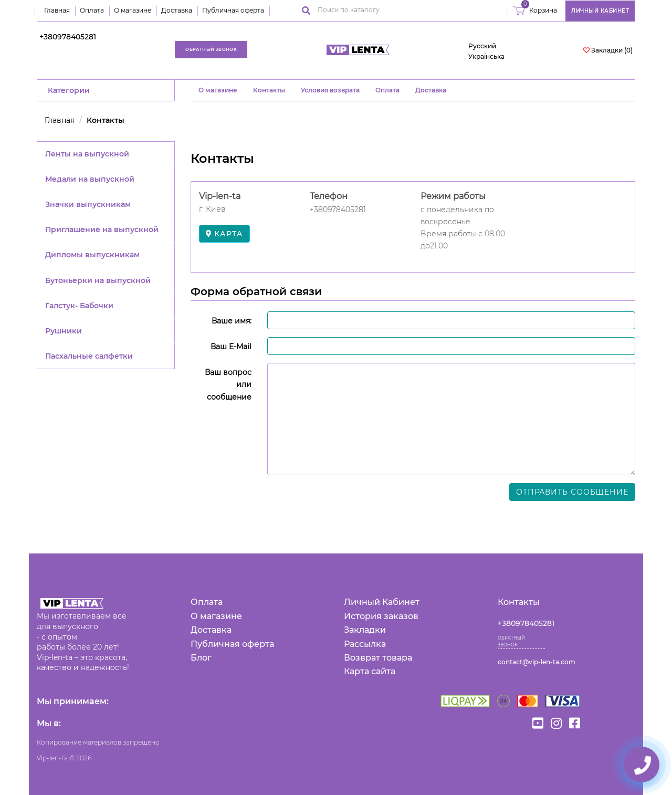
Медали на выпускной (90, 179)
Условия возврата (330, 90)
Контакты (269, 90)
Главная (57, 10)
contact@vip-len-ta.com (537, 662)
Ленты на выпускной (87, 154)
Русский (482, 46)
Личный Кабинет (382, 602)
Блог (201, 658)
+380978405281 (68, 37)
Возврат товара (378, 658)
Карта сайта (370, 671)
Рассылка (365, 644)
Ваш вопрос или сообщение (228, 384)
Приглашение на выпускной (102, 229)
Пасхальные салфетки (89, 356)
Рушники (64, 331)
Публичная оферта (233, 10)
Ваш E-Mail (231, 347)
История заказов (381, 616)
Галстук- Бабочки (79, 306)
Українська (486, 56)
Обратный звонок (211, 49)
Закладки (365, 630)
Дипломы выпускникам (92, 255)
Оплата (92, 10)
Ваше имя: (232, 321)
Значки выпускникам (88, 204)
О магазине (133, 10)
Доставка (177, 10)
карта (224, 234)
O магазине (218, 90)
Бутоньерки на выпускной (98, 280)
